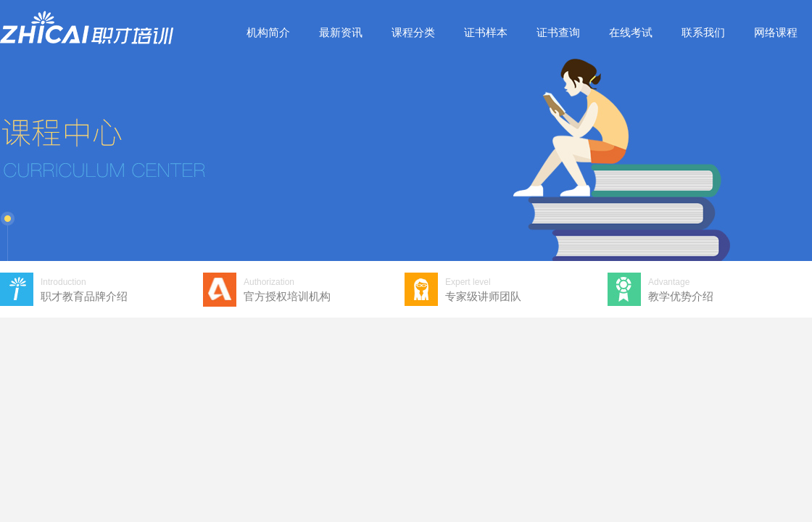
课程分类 (413, 32)
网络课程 (776, 32)
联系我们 (703, 32)
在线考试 (631, 32)
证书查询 (558, 32)
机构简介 (268, 32)
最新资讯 (341, 32)
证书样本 (486, 32)
